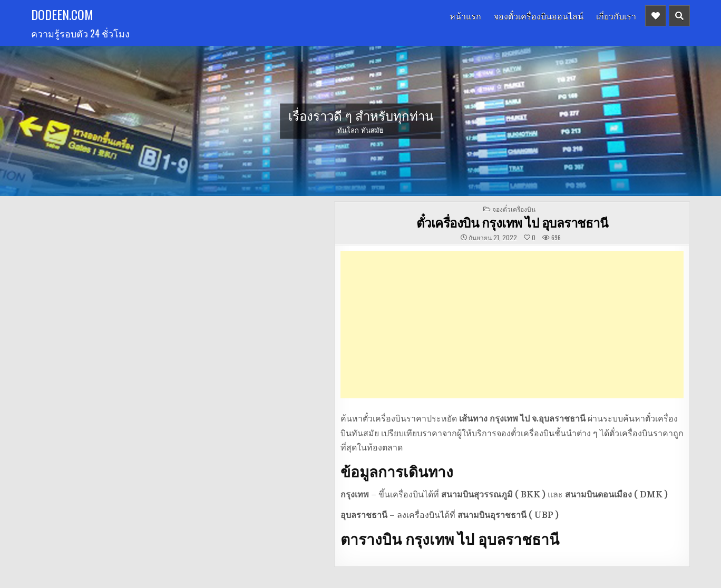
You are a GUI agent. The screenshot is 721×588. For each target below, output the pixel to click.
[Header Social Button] (656, 16)
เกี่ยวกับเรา (616, 16)
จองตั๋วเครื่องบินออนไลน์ (539, 16)
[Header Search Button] (679, 16)
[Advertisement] (512, 325)
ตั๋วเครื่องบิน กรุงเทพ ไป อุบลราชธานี (512, 222)
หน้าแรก (465, 16)
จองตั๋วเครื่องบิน (514, 209)
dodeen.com (62, 14)
